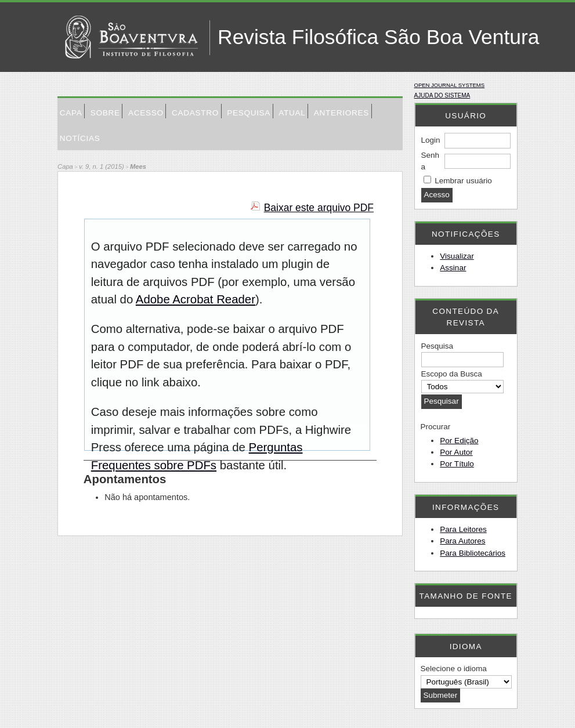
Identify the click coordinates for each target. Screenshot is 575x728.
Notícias (80, 138)
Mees (138, 166)
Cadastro (195, 113)
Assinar (453, 268)
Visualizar (457, 256)
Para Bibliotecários (473, 553)
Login (431, 140)
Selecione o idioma (454, 669)
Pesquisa (249, 113)
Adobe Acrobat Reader (196, 299)
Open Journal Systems (450, 85)
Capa (71, 113)
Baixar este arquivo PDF (319, 208)
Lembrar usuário (463, 181)
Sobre (105, 113)
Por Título (457, 464)
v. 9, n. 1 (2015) (102, 166)
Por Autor (456, 452)
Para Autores (462, 541)
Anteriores (341, 113)
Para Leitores (463, 529)
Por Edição (459, 441)
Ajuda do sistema (442, 95)
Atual (292, 113)
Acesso (146, 113)
